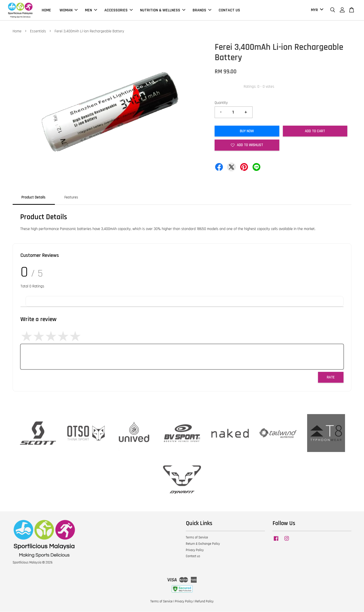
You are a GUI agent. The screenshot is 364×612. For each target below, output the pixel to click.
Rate (331, 378)
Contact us (193, 556)
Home (17, 31)
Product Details (33, 198)
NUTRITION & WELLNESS (163, 10)
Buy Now (247, 131)
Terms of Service (197, 538)
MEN (91, 10)
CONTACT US (229, 10)
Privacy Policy (195, 550)
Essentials (38, 31)
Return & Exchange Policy (203, 544)
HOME (46, 10)
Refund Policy (204, 602)
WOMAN (69, 10)
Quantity (221, 103)
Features (71, 198)
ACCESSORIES (119, 10)
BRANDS (202, 10)
